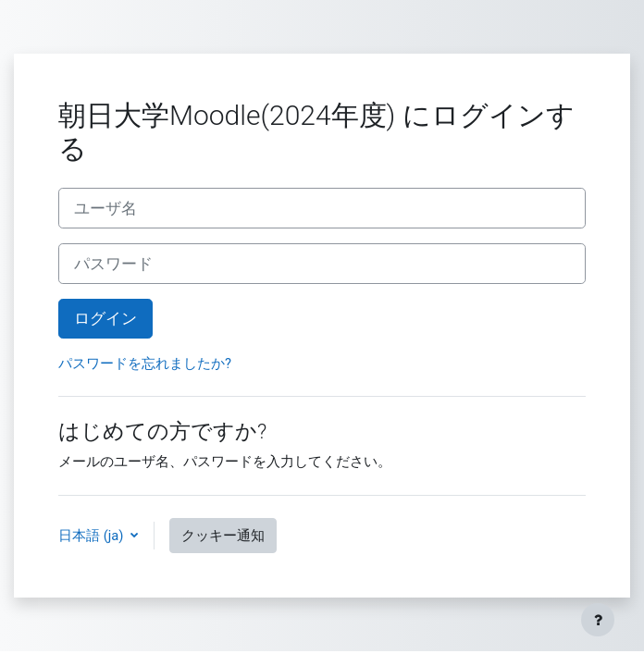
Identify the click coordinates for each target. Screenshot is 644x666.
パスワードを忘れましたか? (145, 364)
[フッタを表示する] (598, 620)
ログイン (105, 318)
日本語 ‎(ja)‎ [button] (93, 536)
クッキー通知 (223, 536)
